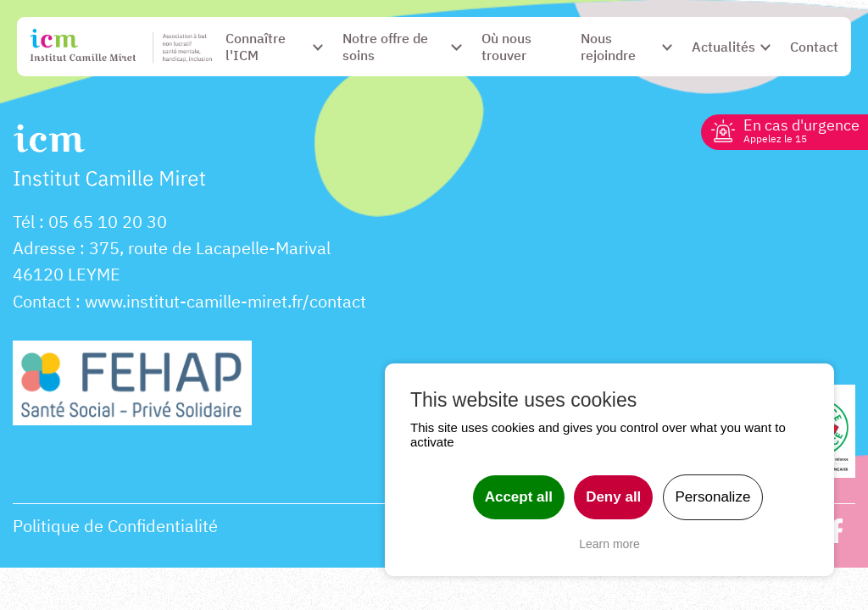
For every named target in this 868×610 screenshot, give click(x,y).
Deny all (613, 497)
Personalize (713, 497)
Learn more (609, 544)
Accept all (519, 497)
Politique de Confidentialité (115, 526)
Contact (42, 301)
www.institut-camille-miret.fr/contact (225, 301)
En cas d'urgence (801, 130)
